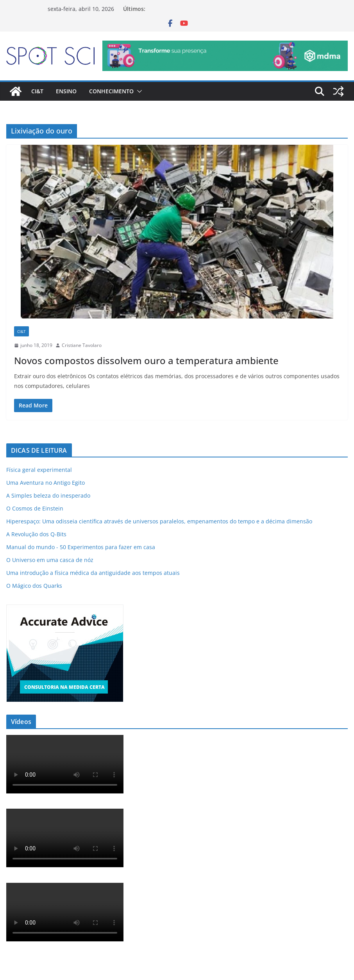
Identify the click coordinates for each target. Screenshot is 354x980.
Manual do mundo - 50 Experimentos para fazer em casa (81, 547)
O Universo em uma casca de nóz (50, 560)
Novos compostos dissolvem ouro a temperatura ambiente (146, 360)
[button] (138, 91)
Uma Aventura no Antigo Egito (46, 483)
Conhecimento (111, 91)
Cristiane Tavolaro (82, 345)
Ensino (66, 91)
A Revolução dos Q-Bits (36, 534)
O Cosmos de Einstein (35, 508)
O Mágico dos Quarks (34, 586)
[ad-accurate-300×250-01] (65, 609)
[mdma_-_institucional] (225, 46)
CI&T (37, 91)
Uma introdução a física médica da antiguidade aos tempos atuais (93, 573)
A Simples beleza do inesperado (48, 495)
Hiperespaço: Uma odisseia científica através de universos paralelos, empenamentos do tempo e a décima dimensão (159, 521)
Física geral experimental (39, 470)
